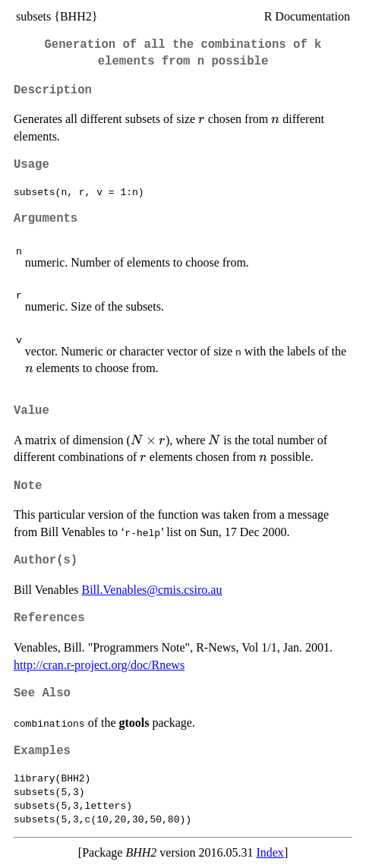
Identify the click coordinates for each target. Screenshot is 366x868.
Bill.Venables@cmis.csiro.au (151, 590)
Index (270, 852)
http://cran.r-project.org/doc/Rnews (99, 665)
